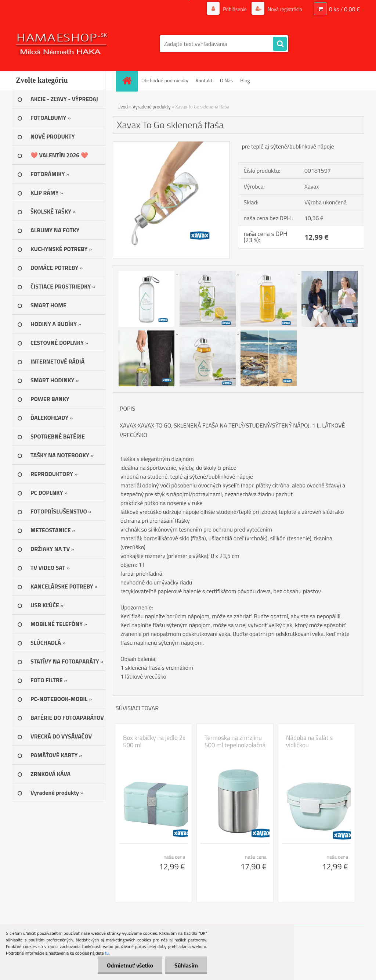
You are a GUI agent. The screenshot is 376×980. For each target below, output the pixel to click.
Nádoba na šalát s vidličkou (309, 741)
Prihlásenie (235, 9)
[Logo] (62, 44)
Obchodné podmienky (165, 80)
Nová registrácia (284, 9)
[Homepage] (129, 80)
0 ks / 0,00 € (344, 9)
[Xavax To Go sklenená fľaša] (171, 144)
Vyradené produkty (152, 107)
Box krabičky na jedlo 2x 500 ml (154, 741)
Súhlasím (186, 965)
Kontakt (204, 80)
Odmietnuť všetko (130, 965)
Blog (245, 80)
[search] (280, 44)
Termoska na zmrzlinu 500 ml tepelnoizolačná (235, 741)
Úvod (123, 107)
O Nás (226, 80)
